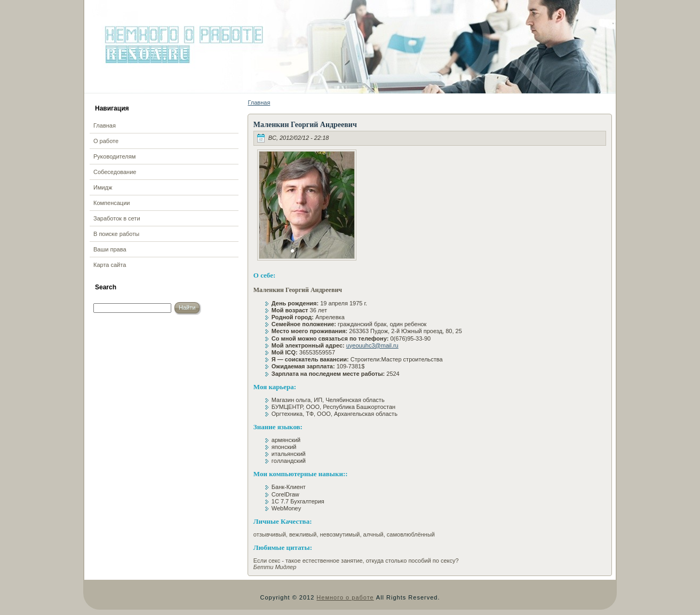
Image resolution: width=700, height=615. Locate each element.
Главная (259, 102)
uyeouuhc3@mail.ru (372, 345)
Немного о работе (345, 597)
